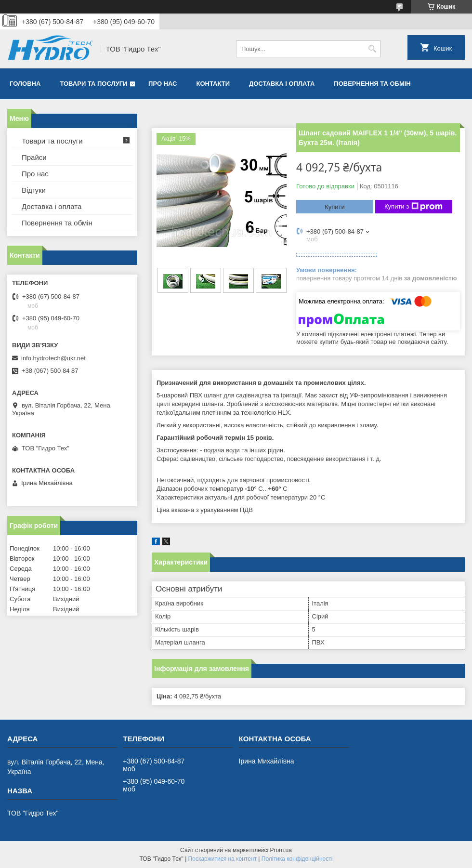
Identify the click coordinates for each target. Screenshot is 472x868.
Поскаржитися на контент (223, 859)
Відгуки (34, 190)
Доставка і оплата (282, 84)
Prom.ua (281, 850)
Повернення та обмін (372, 84)
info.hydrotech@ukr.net (53, 358)
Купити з (413, 207)
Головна (25, 84)
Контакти (213, 84)
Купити (335, 207)
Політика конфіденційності (297, 859)
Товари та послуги (93, 84)
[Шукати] (372, 49)
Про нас (163, 84)
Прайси (34, 157)
